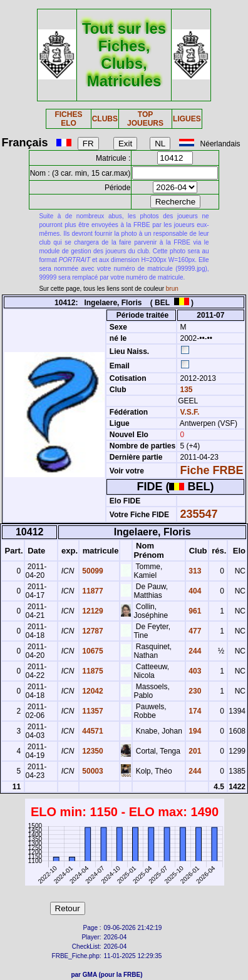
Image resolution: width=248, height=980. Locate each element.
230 (194, 691)
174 (194, 711)
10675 (92, 651)
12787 (92, 631)
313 (194, 571)
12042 (92, 691)
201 (194, 751)
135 (185, 390)
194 (194, 731)
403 (194, 671)
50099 (92, 571)
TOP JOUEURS (145, 119)
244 (194, 651)
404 (194, 591)
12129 (92, 611)
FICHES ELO (68, 119)
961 (194, 611)
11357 (92, 711)
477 (194, 631)
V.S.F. (190, 412)
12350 (92, 751)
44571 (92, 731)
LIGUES (187, 119)
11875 (92, 671)
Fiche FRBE (212, 470)
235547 (199, 514)
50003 (92, 771)
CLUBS (105, 119)
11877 (92, 591)
